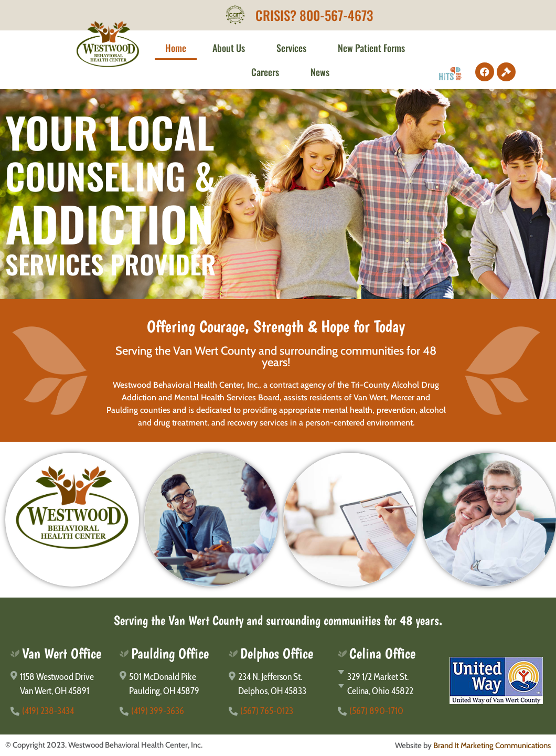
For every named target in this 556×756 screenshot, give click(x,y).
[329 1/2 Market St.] (387, 677)
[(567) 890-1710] (387, 711)
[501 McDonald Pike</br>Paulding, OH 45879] (169, 684)
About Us (231, 48)
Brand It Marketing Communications (492, 746)
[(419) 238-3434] (60, 711)
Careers (268, 72)
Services (294, 48)
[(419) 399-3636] (169, 711)
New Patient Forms (374, 48)
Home (176, 48)
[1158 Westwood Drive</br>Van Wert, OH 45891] (60, 684)
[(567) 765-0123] (278, 711)
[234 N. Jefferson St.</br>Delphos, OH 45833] (278, 684)
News (320, 72)
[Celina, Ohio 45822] (387, 691)
